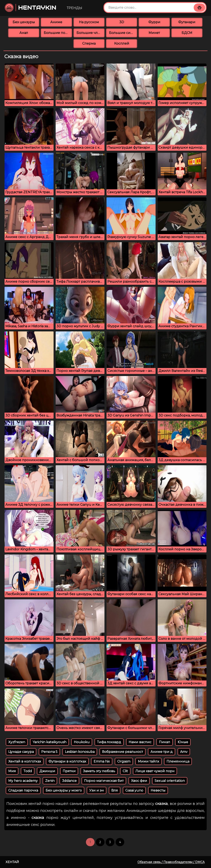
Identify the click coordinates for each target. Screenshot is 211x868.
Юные (183, 742)
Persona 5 (49, 752)
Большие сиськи (123, 33)
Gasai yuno (134, 790)
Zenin (50, 781)
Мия (12, 771)
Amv (184, 752)
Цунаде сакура (21, 752)
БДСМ (187, 33)
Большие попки (58, 33)
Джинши (47, 771)
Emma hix (102, 761)
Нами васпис (140, 742)
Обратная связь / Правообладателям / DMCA (171, 862)
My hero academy (23, 781)
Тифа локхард (109, 742)
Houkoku (82, 742)
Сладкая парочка (23, 790)
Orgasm (124, 761)
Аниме (56, 22)
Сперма (89, 43)
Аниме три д (162, 752)
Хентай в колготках (25, 761)
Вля (115, 790)
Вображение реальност (122, 752)
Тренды (74, 8)
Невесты (158, 790)
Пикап (165, 742)
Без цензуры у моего (64, 790)
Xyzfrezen (17, 742)
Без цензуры (24, 22)
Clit (125, 771)
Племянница (178, 761)
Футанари (187, 22)
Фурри (154, 22)
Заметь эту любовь (99, 771)
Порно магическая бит (104, 781)
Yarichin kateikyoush (49, 742)
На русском (89, 22)
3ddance (69, 781)
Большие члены (91, 33)
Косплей (122, 43)
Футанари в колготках (67, 761)
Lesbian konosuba (80, 752)
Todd (28, 771)
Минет (154, 33)
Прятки (69, 771)
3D (122, 22)
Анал (24, 33)
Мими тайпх (148, 761)
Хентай (12, 862)
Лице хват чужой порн (155, 771)
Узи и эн (97, 790)
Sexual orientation (170, 781)
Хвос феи (139, 781)
